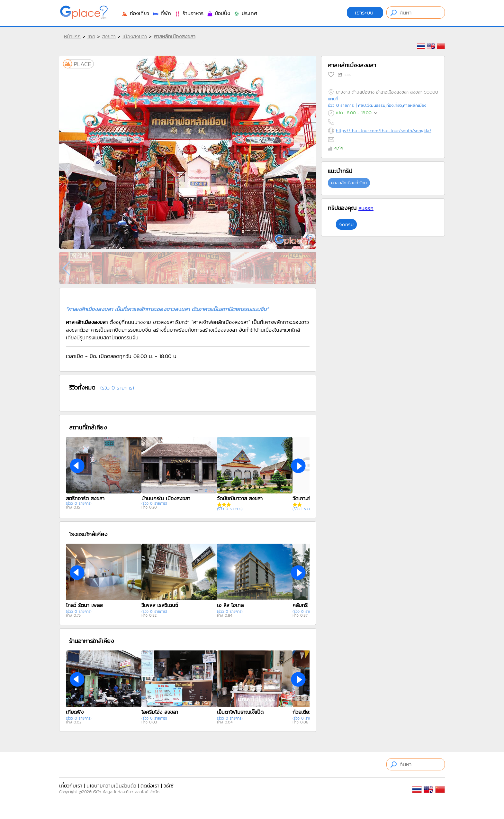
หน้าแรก (72, 36)
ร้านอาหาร (189, 13)
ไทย (91, 36)
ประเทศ (245, 13)
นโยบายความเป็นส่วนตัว (111, 786)
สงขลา (109, 36)
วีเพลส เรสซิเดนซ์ (160, 605)
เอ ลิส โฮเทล (230, 605)
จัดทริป (346, 224)
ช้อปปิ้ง (218, 13)
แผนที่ (333, 99)
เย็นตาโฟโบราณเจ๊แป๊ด (240, 712)
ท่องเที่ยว (135, 13)
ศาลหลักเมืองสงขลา (175, 36)
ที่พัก (162, 13)
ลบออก (366, 208)
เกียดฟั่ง (75, 712)
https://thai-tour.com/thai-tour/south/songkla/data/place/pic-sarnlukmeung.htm (386, 131)
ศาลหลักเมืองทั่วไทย (349, 183)
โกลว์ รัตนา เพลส (84, 605)
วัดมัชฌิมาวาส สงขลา (240, 498)
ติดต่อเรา (150, 786)
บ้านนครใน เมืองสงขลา (166, 498)
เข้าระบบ (365, 13)
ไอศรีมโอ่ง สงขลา (160, 712)
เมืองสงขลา (135, 36)
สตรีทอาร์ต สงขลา (85, 498)
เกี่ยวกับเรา (71, 786)
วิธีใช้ (169, 786)
